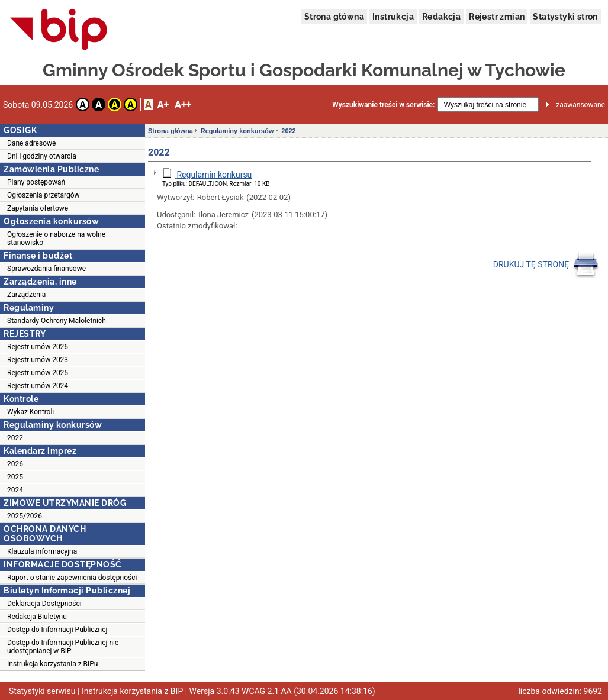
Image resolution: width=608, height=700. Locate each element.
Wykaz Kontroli (30, 412)
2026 (15, 464)
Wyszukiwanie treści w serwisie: (383, 105)
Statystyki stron (565, 17)
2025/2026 (25, 516)
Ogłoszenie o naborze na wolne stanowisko (56, 238)
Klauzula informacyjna (42, 551)
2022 (15, 438)
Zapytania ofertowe (38, 208)
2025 (15, 477)
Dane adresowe (31, 143)
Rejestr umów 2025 (38, 373)
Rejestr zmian (497, 17)
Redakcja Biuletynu (37, 617)
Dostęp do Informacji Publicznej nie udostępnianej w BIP (63, 647)
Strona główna (334, 17)
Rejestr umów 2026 (38, 347)
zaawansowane (580, 105)
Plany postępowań (36, 182)
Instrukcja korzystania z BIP (132, 691)
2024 (15, 490)
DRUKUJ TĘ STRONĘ (546, 265)
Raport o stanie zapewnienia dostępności (72, 578)
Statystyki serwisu (42, 691)
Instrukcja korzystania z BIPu (53, 664)
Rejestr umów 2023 (38, 360)
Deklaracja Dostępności (44, 604)
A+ (163, 104)
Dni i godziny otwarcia (42, 156)
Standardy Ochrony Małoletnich (57, 321)
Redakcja (441, 17)
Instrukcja (393, 17)
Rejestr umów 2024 (38, 386)
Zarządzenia (26, 295)
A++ (183, 104)
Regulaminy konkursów (237, 131)
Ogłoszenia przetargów (44, 195)
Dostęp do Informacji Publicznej (57, 630)
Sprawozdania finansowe (46, 269)
